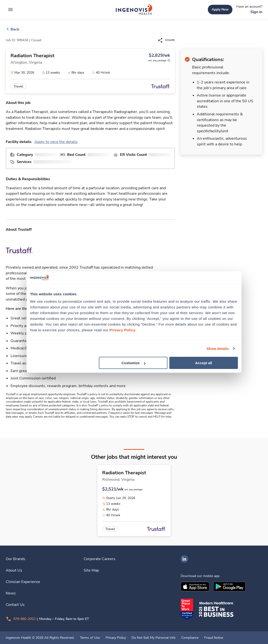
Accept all (204, 363)
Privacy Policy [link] (116, 638)
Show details (218, 348)
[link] (134, 10)
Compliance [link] (190, 638)
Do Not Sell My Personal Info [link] (154, 638)
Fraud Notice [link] (214, 638)
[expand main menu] (11, 10)
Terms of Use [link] (90, 638)
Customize (134, 363)
